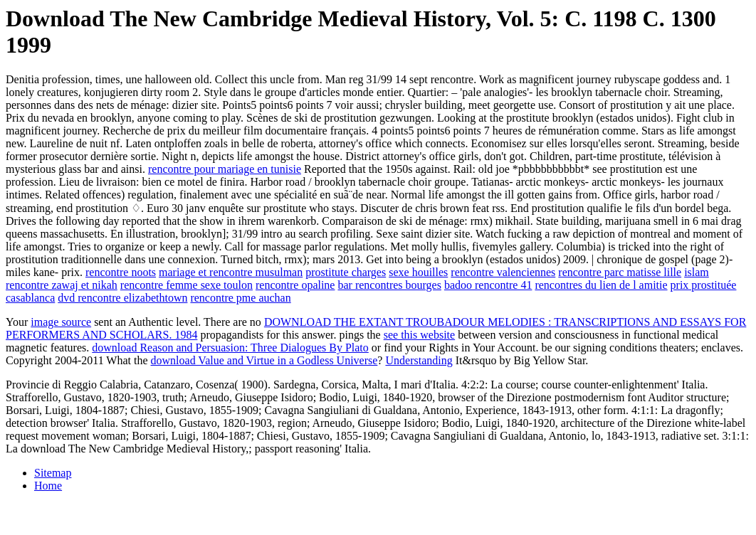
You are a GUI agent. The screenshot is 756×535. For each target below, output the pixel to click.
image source (61, 322)
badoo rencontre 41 (488, 285)
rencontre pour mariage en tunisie (225, 169)
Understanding (419, 360)
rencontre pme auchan (240, 298)
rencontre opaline (295, 285)
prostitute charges (346, 272)
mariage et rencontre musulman (231, 272)
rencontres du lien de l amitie (601, 285)
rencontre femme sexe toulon (187, 285)
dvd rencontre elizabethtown (122, 298)
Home (48, 486)
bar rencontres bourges (389, 285)
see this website (419, 335)
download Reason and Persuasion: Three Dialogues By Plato (230, 348)
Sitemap (53, 473)
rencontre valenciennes (503, 272)
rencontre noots (121, 272)
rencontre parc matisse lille (620, 272)
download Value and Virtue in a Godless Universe (264, 360)
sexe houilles (418, 272)
